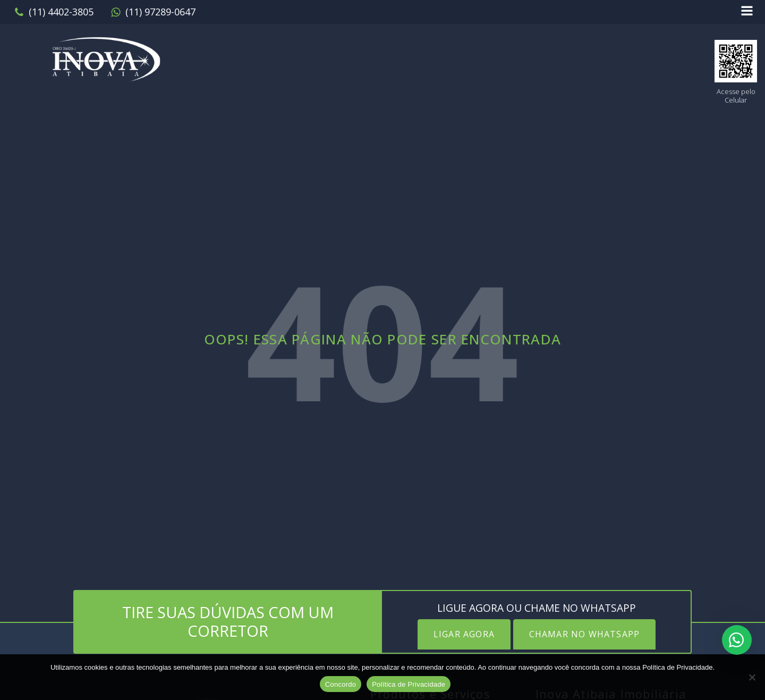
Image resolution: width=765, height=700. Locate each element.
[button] (54, 12)
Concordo (341, 684)
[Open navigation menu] (747, 12)
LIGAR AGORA (464, 634)
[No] (752, 677)
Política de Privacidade (409, 684)
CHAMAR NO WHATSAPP (585, 634)
